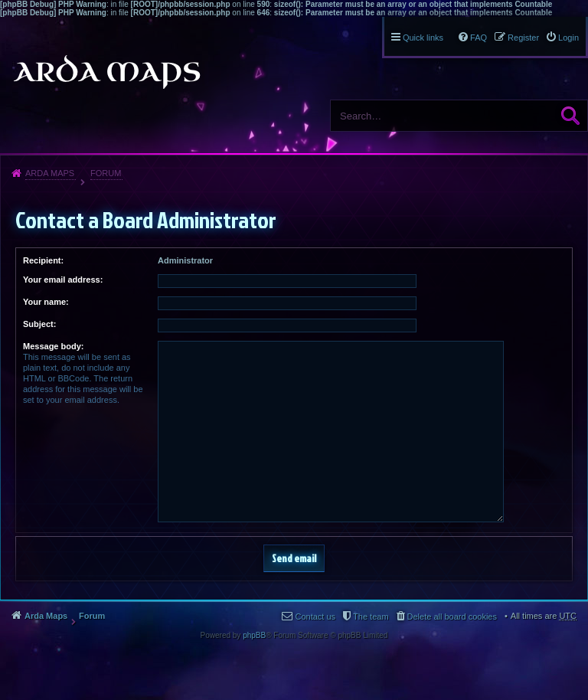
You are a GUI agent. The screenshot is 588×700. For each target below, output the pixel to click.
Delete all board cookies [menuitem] (452, 617)
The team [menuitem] (371, 617)
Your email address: (63, 280)
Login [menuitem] (568, 38)
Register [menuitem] (523, 38)
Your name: (46, 302)
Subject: (39, 324)
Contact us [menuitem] (315, 617)
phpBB (254, 635)
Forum (106, 173)
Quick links (423, 38)
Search (570, 116)
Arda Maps (50, 173)
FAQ (479, 38)
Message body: (53, 346)
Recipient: (43, 260)
